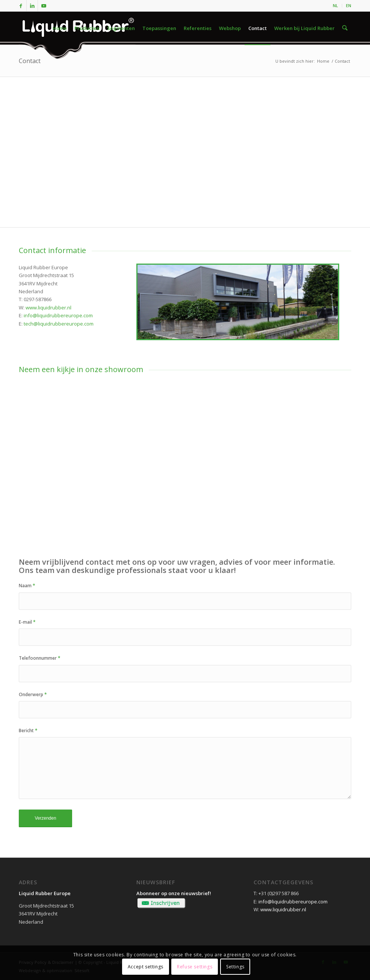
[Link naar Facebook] (21, 6)
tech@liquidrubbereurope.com (59, 324)
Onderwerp (33, 694)
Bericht (28, 730)
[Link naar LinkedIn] (32, 6)
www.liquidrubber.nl (48, 308)
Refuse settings (195, 967)
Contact (30, 61)
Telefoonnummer (40, 658)
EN (349, 5)
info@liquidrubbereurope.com (58, 315)
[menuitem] (336, 6)
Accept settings (146, 967)
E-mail (27, 622)
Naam (27, 586)
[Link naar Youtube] (44, 6)
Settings (235, 967)
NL (335, 5)
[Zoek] (345, 28)
